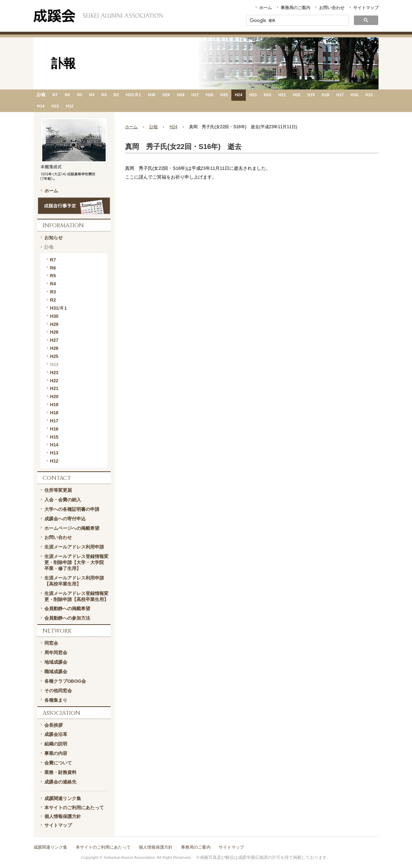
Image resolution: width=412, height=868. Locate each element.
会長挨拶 (54, 725)
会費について (58, 763)
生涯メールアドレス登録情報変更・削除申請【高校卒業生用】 (76, 596)
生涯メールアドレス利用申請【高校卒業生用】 (74, 581)
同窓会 (51, 643)
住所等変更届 (58, 490)
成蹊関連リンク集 (63, 798)
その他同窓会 (58, 691)
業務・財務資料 (60, 772)
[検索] (297, 21)
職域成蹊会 (56, 672)
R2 (116, 95)
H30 (152, 95)
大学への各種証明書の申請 (72, 509)
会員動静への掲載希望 (67, 609)
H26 (210, 95)
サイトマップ (366, 8)
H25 (224, 95)
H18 (326, 95)
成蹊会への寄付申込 (65, 519)
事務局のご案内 (295, 8)
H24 (239, 95)
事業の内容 (56, 753)
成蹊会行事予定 (74, 206)
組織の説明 (56, 744)
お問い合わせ (332, 8)
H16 (354, 95)
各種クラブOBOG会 (65, 681)
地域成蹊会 (56, 662)
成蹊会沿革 (56, 734)
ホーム (266, 8)
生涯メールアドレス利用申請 (74, 547)
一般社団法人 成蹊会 (98, 16)
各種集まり (56, 700)
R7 (55, 95)
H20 (297, 95)
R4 (92, 95)
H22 (267, 95)
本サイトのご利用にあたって (74, 808)
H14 (41, 106)
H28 (180, 95)
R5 (79, 95)
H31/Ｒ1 (133, 95)
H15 (369, 95)
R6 (67, 95)
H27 (195, 95)
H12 (70, 106)
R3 (104, 95)
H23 (253, 95)
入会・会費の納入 (63, 500)
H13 (55, 106)
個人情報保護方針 (63, 816)
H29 (166, 95)
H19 (311, 95)
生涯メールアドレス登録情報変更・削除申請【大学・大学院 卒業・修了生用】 (76, 562)
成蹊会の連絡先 (60, 782)
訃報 (41, 95)
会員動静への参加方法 (67, 618)
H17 (340, 95)
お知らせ (54, 238)
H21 (282, 95)
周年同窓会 (56, 653)
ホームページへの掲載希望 (72, 528)
